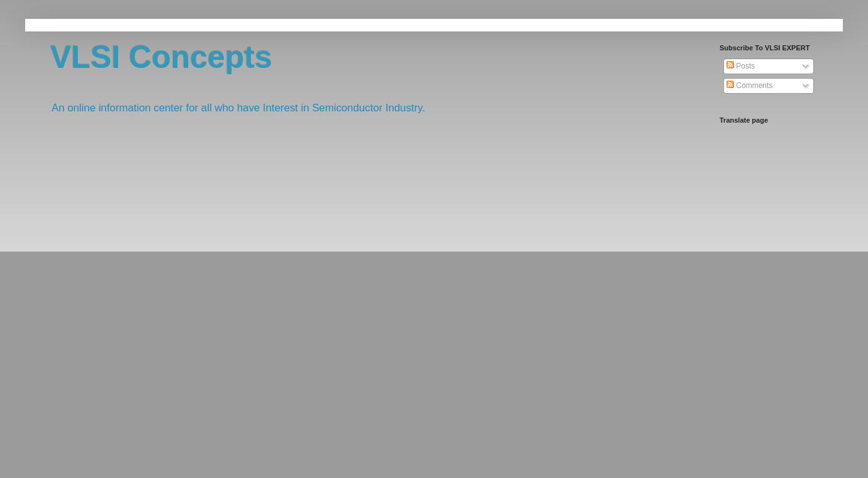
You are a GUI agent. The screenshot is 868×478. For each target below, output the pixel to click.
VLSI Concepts (161, 57)
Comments (749, 86)
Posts (741, 66)
